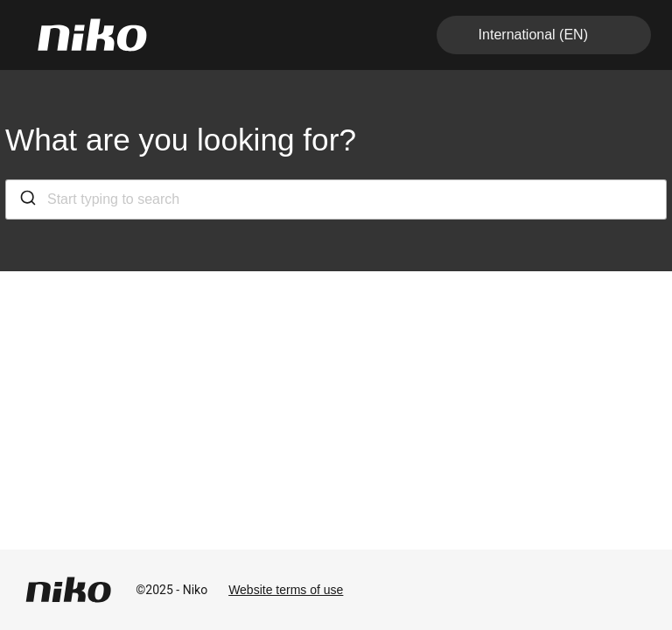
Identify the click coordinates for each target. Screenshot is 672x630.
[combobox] (336, 199)
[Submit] (27, 199)
